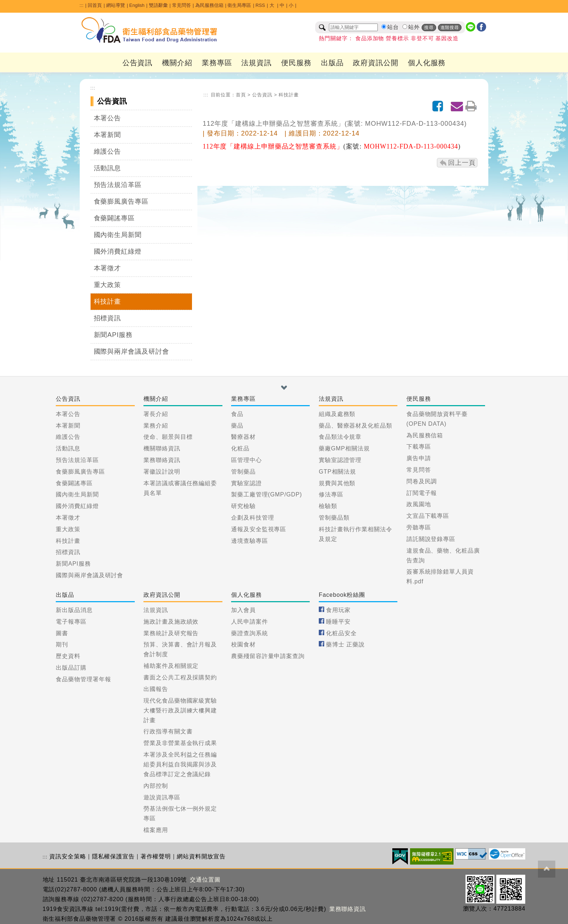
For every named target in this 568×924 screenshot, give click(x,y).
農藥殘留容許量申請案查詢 (268, 656)
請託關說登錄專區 (431, 539)
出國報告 (156, 689)
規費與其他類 (337, 483)
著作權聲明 (156, 856)
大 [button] (273, 5)
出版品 (332, 63)
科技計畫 (108, 301)
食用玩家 (338, 610)
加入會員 (243, 610)
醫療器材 (243, 437)
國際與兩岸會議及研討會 (131, 351)
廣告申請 (419, 458)
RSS (260, 5)
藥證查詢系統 (249, 633)
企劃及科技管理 (252, 518)
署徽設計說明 (162, 472)
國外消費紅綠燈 (118, 251)
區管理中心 (247, 460)
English (137, 5)
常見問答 (181, 5)
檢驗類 (328, 506)
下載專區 (419, 447)
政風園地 (419, 504)
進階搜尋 (450, 28)
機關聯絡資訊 (162, 448)
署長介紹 (156, 414)
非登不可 (422, 38)
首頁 (241, 95)
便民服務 (296, 63)
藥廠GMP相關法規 (344, 448)
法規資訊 (256, 63)
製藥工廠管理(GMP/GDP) (267, 494)
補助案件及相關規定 (171, 666)
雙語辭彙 (158, 5)
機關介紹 (177, 63)
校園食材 (243, 644)
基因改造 (447, 38)
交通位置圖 (205, 880)
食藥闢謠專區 (114, 218)
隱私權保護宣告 (113, 856)
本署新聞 (108, 135)
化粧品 (240, 448)
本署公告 (108, 118)
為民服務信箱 (209, 5)
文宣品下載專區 (428, 516)
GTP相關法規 (337, 472)
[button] (284, 388)
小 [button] (291, 5)
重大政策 (108, 285)
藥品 (237, 426)
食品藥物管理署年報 (83, 679)
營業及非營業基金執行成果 (180, 743)
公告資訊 (138, 63)
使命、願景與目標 (168, 437)
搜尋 (429, 28)
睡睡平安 (338, 622)
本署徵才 (108, 268)
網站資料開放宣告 (201, 856)
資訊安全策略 (68, 856)
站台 (393, 27)
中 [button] (282, 5)
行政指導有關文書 (168, 731)
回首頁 (95, 5)
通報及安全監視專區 (259, 529)
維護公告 (108, 151)
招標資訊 (108, 318)
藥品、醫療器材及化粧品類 (356, 426)
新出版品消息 (74, 610)
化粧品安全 (341, 633)
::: (82, 5)
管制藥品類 (334, 518)
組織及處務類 (337, 414)
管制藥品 (243, 472)
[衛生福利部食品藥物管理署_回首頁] (150, 30)
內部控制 (156, 786)
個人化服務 (427, 63)
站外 (414, 27)
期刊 (62, 644)
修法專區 (331, 494)
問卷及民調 (422, 481)
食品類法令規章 (340, 437)
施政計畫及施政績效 (171, 622)
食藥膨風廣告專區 (121, 201)
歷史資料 (68, 656)
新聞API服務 (113, 335)
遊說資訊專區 (162, 797)
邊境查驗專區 (249, 541)
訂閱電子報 (422, 493)
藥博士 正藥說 (345, 644)
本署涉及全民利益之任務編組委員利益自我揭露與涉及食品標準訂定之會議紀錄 (180, 764)
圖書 (62, 633)
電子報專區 (71, 622)
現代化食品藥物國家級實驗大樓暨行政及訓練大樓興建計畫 (180, 710)
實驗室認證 (247, 483)
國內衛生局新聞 (118, 235)
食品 (237, 414)
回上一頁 (462, 163)
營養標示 (397, 38)
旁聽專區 (419, 527)
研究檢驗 (243, 506)
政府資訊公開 (375, 63)
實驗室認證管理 (340, 460)
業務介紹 (156, 426)
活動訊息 (108, 168)
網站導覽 (116, 5)
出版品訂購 (71, 668)
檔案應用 (156, 830)
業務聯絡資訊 (162, 460)
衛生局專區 (239, 5)
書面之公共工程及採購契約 (180, 677)
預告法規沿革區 (118, 185)
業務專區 (217, 63)
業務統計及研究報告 (171, 633)
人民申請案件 (249, 622)
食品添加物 (370, 38)
